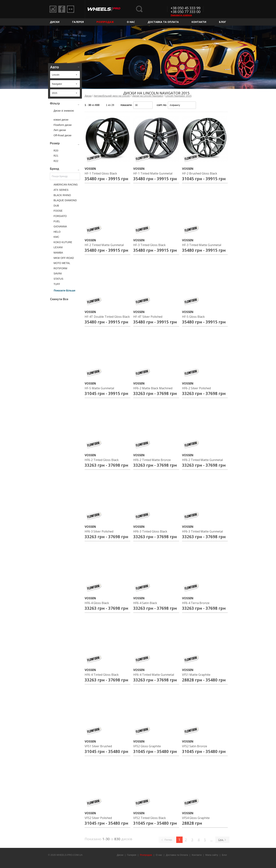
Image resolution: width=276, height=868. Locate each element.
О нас (131, 22)
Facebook (62, 9)
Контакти (199, 22)
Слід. (221, 840)
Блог (223, 22)
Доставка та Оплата (163, 22)
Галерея (78, 22)
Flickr (71, 9)
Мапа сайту (212, 855)
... (211, 840)
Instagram (53, 9)
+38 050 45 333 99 (185, 8)
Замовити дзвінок (181, 15)
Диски (55, 22)
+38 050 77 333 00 (185, 12)
